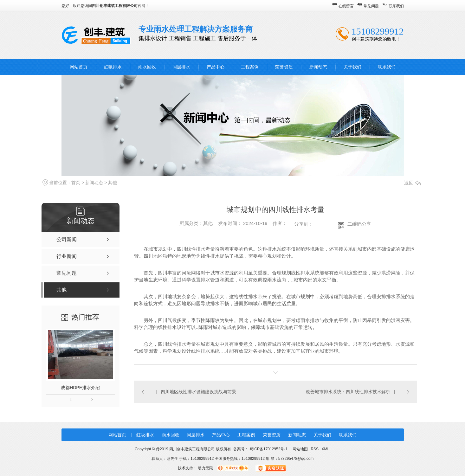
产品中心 (216, 67)
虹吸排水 (113, 67)
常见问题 (371, 6)
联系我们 (396, 6)
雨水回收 (147, 67)
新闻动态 (318, 67)
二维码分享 (359, 224)
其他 (113, 183)
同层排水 (181, 67)
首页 (76, 183)
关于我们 (352, 67)
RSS (315, 449)
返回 (413, 183)
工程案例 (250, 67)
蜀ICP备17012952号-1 (268, 449)
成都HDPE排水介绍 (80, 388)
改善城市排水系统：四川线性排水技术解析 (348, 392)
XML (325, 449)
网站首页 (79, 67)
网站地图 (300, 449)
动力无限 (205, 468)
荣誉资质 (284, 67)
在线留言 (346, 6)
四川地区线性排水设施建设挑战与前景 (198, 392)
